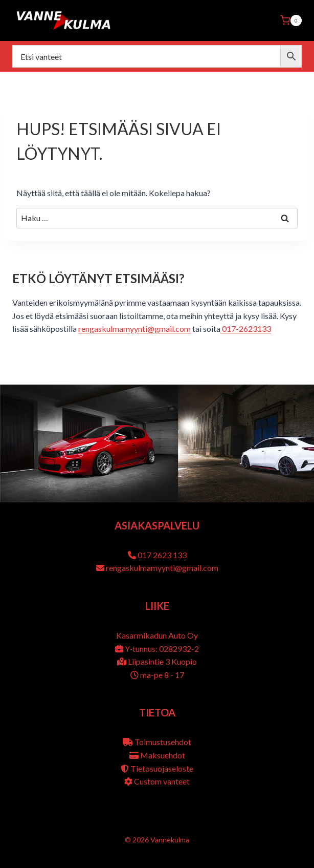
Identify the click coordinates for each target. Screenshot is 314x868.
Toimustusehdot (163, 742)
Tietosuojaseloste (162, 768)
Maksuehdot (163, 755)
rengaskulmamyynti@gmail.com (134, 329)
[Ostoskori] (291, 20)
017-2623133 (246, 329)
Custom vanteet (162, 781)
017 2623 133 (162, 555)
